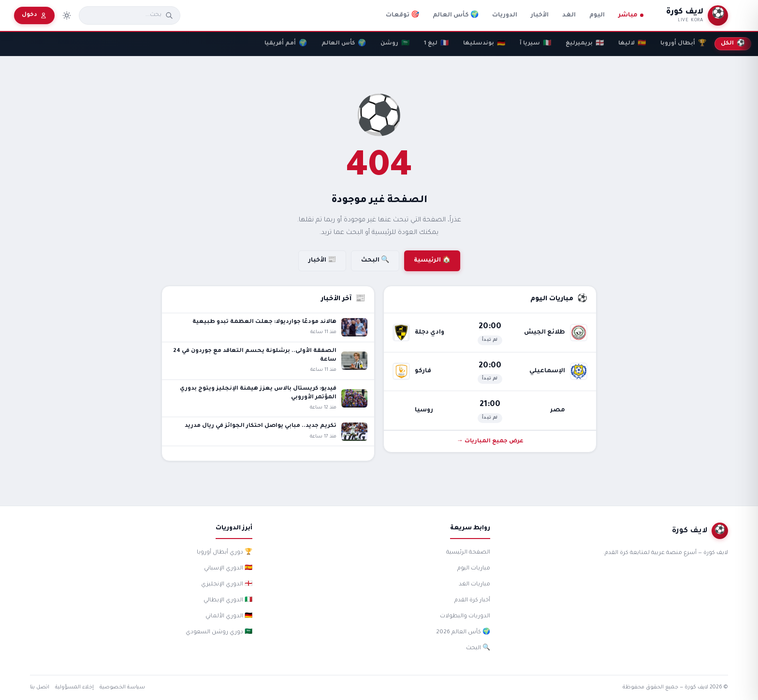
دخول (34, 15)
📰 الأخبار (322, 261)
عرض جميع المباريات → (490, 442)
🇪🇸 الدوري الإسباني (228, 569)
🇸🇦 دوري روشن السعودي (219, 633)
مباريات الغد (474, 585)
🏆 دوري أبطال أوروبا (225, 553)
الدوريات (505, 15)
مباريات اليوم (474, 569)
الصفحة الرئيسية (468, 553)
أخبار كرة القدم (472, 601)
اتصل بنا (40, 687)
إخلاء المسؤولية (74, 687)
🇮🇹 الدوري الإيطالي (228, 601)
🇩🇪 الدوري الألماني (229, 617)
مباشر (631, 15)
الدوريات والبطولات (465, 617)
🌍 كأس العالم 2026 (463, 633)
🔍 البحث (375, 261)
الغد (569, 15)
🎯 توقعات (402, 15)
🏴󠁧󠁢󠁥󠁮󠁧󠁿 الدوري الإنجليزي (227, 585)
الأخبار (540, 15)
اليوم (597, 15)
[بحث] (124, 15)
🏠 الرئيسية (432, 261)
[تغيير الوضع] (67, 15)
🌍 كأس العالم (456, 15)
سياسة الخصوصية (122, 687)
